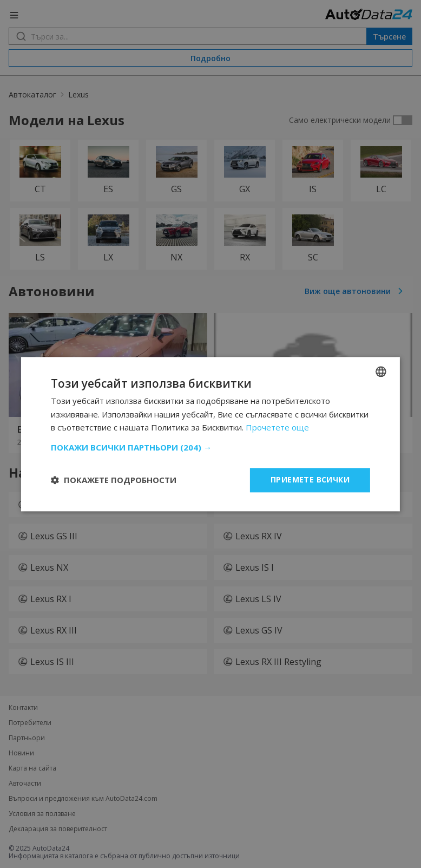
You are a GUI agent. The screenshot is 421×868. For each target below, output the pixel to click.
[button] (210, 447)
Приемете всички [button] (310, 479)
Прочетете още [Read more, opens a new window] (277, 428)
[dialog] (210, 434)
